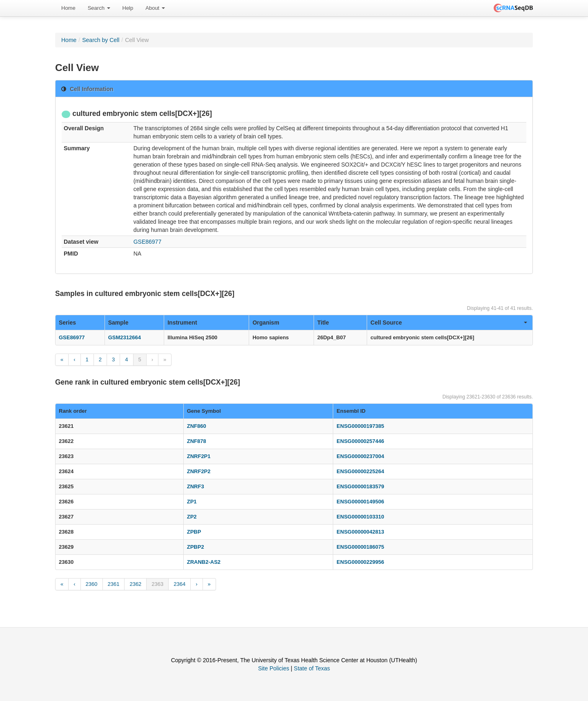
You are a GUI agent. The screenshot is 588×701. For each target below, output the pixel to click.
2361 (114, 584)
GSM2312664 (125, 337)
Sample (118, 323)
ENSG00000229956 (360, 562)
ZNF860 (197, 426)
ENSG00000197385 (360, 426)
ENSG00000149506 (360, 502)
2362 (135, 584)
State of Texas (312, 668)
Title (323, 323)
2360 (92, 584)
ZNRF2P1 (199, 456)
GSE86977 (148, 242)
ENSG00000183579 (360, 486)
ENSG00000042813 (360, 532)
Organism (266, 323)
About (155, 8)
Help (128, 8)
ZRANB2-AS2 (204, 562)
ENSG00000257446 (360, 441)
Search (99, 8)
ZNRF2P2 (199, 471)
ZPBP (194, 532)
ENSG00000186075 (360, 547)
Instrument (182, 323)
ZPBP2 (196, 547)
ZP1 (192, 502)
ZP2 (192, 517)
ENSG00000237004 (360, 456)
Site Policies (274, 668)
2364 (179, 584)
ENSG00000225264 (360, 471)
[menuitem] (68, 8)
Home (68, 8)
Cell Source (449, 323)
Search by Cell (101, 40)
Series (67, 323)
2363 (157, 584)
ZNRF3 (196, 486)
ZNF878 (197, 441)
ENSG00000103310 (360, 517)
